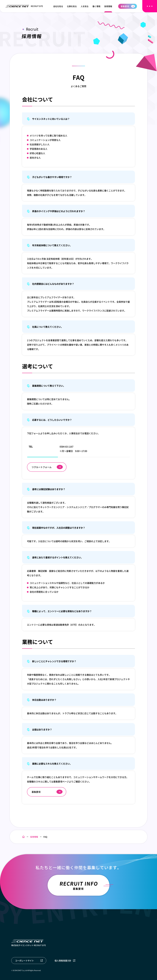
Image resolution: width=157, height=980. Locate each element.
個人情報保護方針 (63, 961)
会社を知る (58, 6)
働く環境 (96, 6)
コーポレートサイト (24, 961)
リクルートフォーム (42, 467)
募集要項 (125, 6)
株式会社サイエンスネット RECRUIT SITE (29, 943)
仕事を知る (72, 6)
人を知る (85, 6)
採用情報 (108, 6)
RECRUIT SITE (24, 6)
